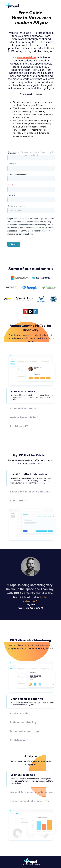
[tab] (30, 396)
